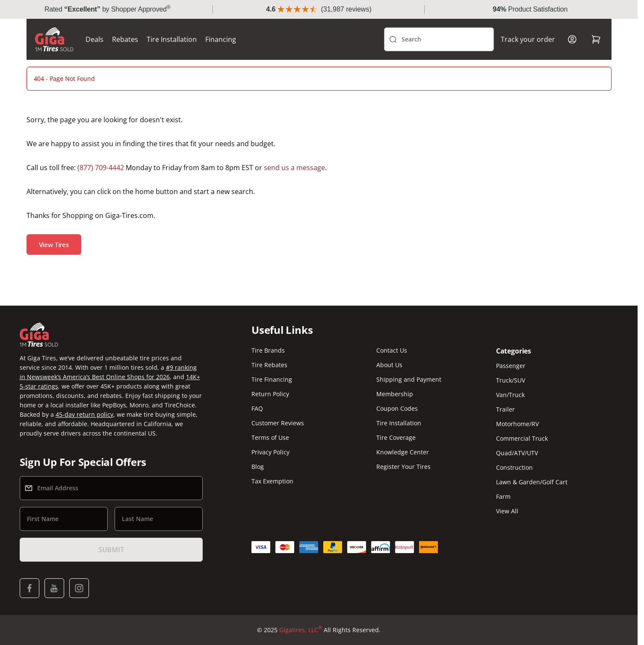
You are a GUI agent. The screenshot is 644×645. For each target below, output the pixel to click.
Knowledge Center (403, 452)
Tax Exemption (272, 481)
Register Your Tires (403, 467)
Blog (258, 467)
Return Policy (270, 394)
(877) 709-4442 (101, 168)
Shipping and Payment (409, 379)
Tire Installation (172, 39)
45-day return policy (84, 414)
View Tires (54, 244)
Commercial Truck (522, 438)
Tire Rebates (269, 365)
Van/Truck (510, 395)
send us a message (294, 168)
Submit (111, 550)
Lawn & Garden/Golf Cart (532, 482)
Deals (95, 39)
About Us (389, 365)
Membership (395, 394)
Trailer (505, 409)
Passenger (511, 366)
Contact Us (392, 350)
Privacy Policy (270, 452)
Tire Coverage (396, 437)
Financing (221, 39)
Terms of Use (270, 437)
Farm (503, 496)
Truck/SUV (511, 380)
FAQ (257, 408)
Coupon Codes (397, 408)
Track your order (528, 39)
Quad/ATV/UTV (517, 453)
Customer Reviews (278, 423)
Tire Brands (268, 350)
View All (507, 511)
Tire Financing (272, 379)
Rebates (125, 39)
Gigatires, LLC (301, 630)
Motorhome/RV (517, 424)
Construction (514, 467)
